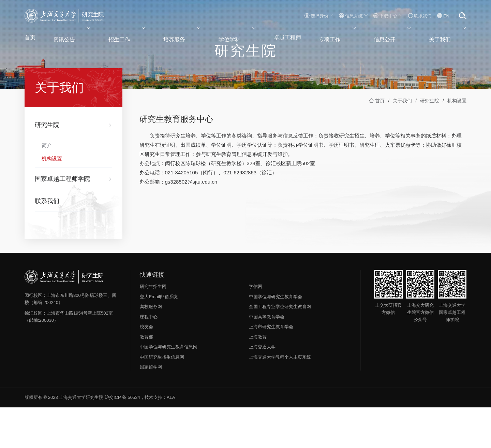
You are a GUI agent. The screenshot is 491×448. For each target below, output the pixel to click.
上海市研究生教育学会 (271, 368)
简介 (47, 186)
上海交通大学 (262, 388)
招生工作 (129, 36)
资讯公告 (76, 36)
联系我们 (420, 16)
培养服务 (183, 36)
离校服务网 (151, 348)
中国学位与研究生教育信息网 (169, 388)
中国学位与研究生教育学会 (276, 338)
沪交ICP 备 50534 (122, 438)
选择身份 (319, 16)
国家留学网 (151, 408)
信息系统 (353, 16)
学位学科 (237, 36)
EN (443, 16)
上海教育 (258, 378)
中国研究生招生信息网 (162, 398)
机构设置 (457, 142)
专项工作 (345, 36)
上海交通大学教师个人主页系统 (280, 398)
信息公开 (398, 36)
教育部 (146, 378)
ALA (171, 438)
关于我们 (452, 36)
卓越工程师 (291, 36)
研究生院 (430, 142)
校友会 (146, 368)
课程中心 (149, 358)
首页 (30, 36)
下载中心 (388, 16)
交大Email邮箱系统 (159, 338)
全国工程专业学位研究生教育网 (280, 348)
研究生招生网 (153, 327)
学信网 (256, 327)
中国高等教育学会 (267, 358)
